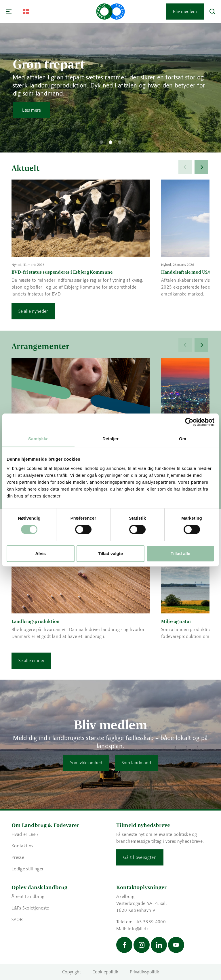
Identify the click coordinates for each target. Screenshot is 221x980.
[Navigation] (9, 12)
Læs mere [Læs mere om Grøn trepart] (32, 110)
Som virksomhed (86, 763)
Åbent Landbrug (28, 896)
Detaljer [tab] (110, 439)
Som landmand (136, 763)
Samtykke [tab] (38, 439)
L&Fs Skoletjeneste (30, 908)
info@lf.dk (138, 929)
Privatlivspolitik (144, 972)
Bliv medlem (185, 11)
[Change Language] (26, 12)
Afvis (40, 553)
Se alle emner (31, 660)
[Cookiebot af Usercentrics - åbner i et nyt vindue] (189, 422)
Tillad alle (180, 553)
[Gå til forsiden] (111, 12)
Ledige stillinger (27, 869)
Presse (18, 857)
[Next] (201, 167)
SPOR (17, 919)
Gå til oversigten (140, 857)
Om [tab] (183, 439)
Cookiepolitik (105, 972)
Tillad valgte (110, 553)
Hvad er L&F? (25, 834)
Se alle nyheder (33, 311)
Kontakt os (22, 846)
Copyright (72, 972)
